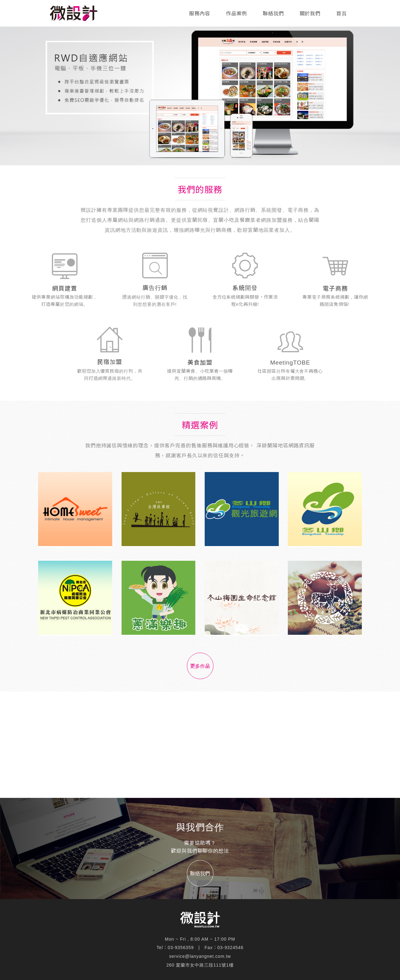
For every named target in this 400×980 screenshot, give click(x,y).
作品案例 (237, 14)
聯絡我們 (273, 14)
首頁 (342, 14)
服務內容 (200, 14)
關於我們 (310, 14)
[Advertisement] (200, 745)
